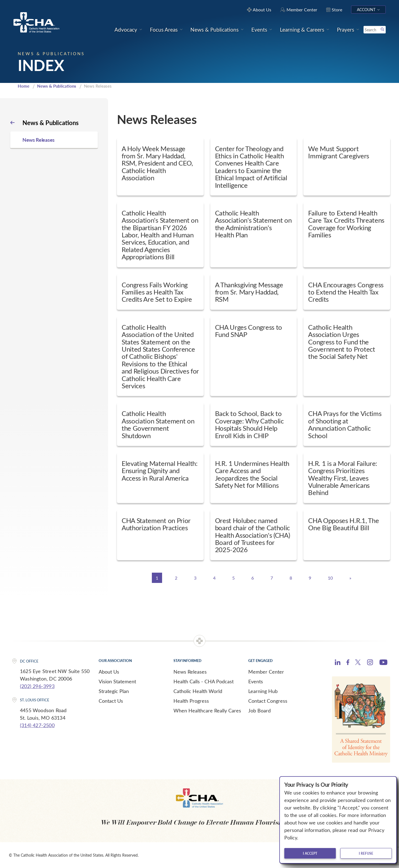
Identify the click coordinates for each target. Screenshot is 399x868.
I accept (310, 853)
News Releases (190, 672)
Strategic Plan (114, 691)
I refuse (366, 853)
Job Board (259, 710)
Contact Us (111, 701)
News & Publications (57, 86)
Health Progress (191, 701)
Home (24, 86)
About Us (109, 672)
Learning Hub (263, 691)
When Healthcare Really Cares (207, 710)
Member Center (266, 672)
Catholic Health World (198, 691)
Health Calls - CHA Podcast (204, 681)
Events (256, 681)
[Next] (350, 578)
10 (330, 578)
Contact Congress (268, 701)
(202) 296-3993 (37, 686)
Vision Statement (117, 681)
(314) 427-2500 (37, 725)
